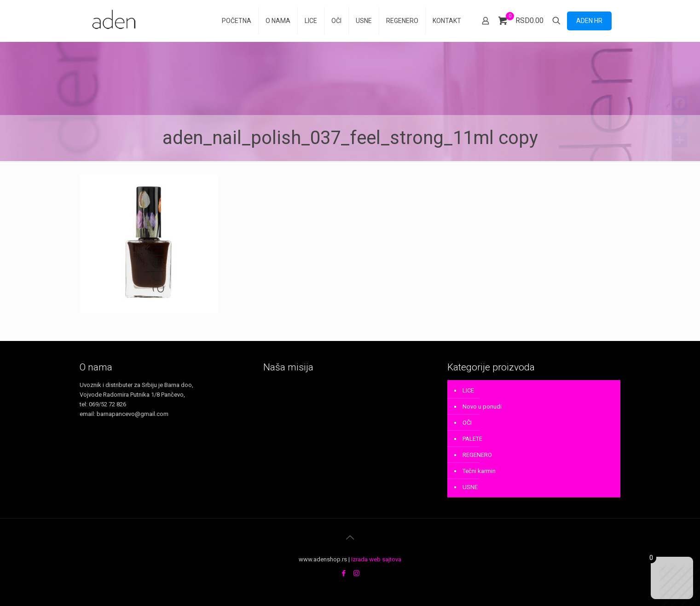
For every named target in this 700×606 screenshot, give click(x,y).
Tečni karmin (479, 471)
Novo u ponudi (482, 407)
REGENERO (477, 455)
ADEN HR (589, 21)
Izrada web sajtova (376, 559)
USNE (470, 487)
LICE (468, 390)
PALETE (472, 439)
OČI (467, 423)
